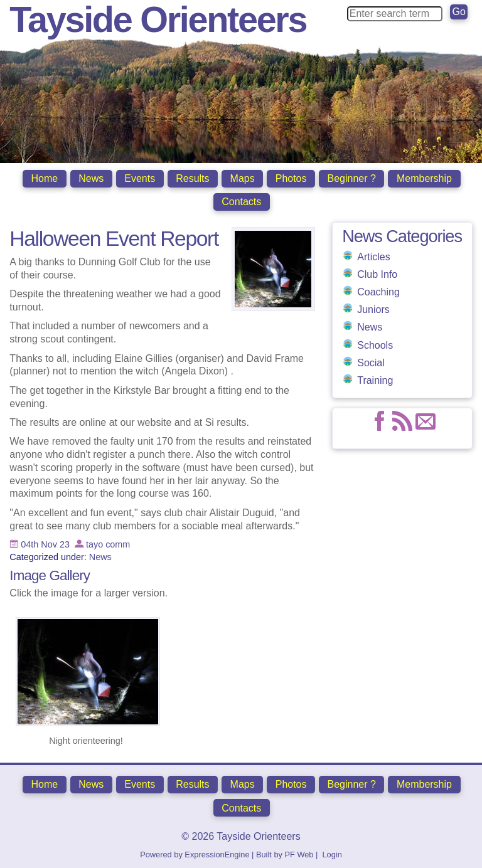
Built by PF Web (285, 853)
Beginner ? (352, 178)
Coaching (378, 291)
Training (375, 379)
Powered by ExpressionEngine (195, 853)
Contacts (241, 202)
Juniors (373, 308)
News (91, 178)
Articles (373, 256)
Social (371, 362)
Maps (243, 178)
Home (45, 178)
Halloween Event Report (114, 237)
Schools (375, 344)
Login (332, 853)
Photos (291, 178)
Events (140, 178)
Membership (424, 178)
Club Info (377, 273)
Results (192, 178)
